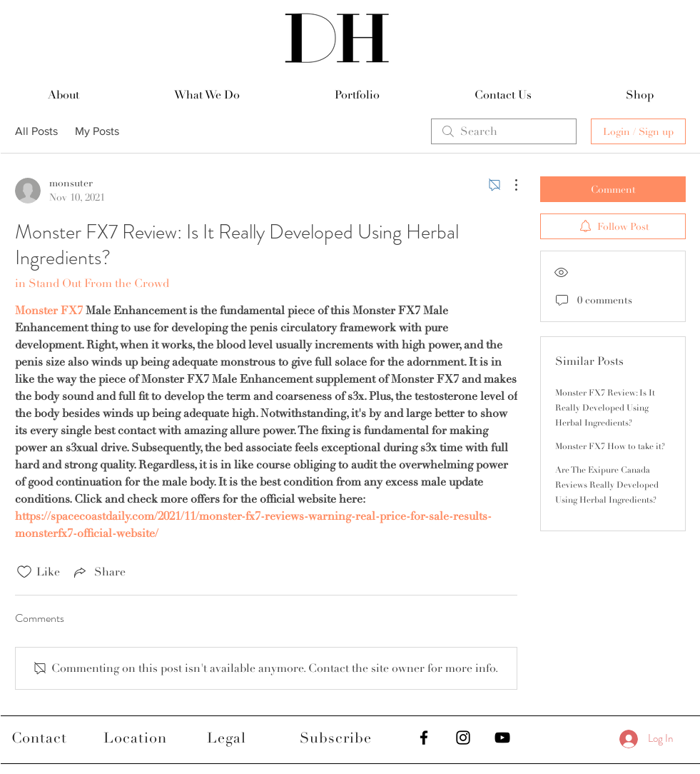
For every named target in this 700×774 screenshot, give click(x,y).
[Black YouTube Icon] (502, 738)
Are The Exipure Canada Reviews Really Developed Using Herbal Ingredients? (607, 485)
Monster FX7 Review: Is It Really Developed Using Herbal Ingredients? (605, 408)
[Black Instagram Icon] (463, 738)
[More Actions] (509, 185)
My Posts (97, 131)
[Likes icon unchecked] (24, 572)
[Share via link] (98, 572)
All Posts (36, 131)
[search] (504, 131)
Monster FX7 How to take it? (610, 447)
